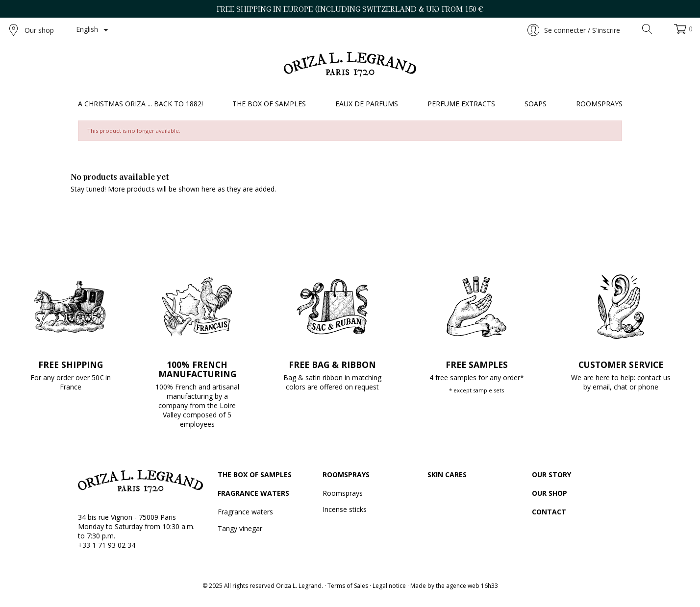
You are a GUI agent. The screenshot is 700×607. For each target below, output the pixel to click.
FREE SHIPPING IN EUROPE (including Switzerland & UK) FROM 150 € (350, 9)
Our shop (32, 30)
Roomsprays (346, 474)
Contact (549, 512)
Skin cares (447, 474)
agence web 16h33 (472, 586)
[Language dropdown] (94, 30)
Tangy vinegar (240, 528)
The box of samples (255, 474)
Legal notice (389, 586)
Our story (551, 474)
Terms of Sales (348, 586)
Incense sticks (345, 509)
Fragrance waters (253, 493)
